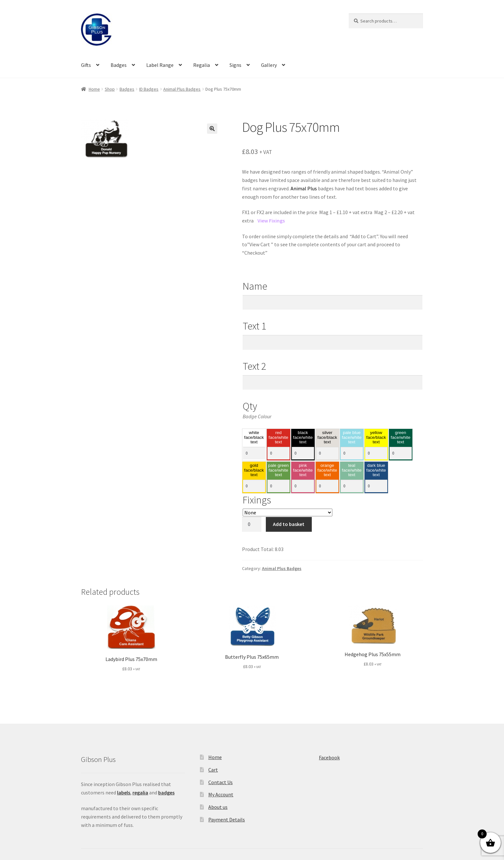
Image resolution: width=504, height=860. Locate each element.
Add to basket (289, 524)
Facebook (329, 757)
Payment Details (227, 819)
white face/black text (254, 438)
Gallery (269, 65)
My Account (221, 794)
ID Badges (149, 89)
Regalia (202, 65)
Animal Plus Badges (182, 89)
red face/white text (279, 438)
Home (94, 89)
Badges (119, 65)
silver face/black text (327, 438)
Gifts (86, 65)
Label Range (160, 65)
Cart (213, 770)
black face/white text (303, 438)
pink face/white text (303, 470)
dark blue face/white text (376, 470)
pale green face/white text (278, 470)
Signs (235, 65)
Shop (110, 89)
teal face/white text (352, 470)
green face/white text (401, 438)
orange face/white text (327, 470)
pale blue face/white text (352, 438)
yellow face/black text (376, 438)
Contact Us (221, 782)
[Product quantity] (252, 524)
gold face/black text (254, 470)
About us (218, 807)
